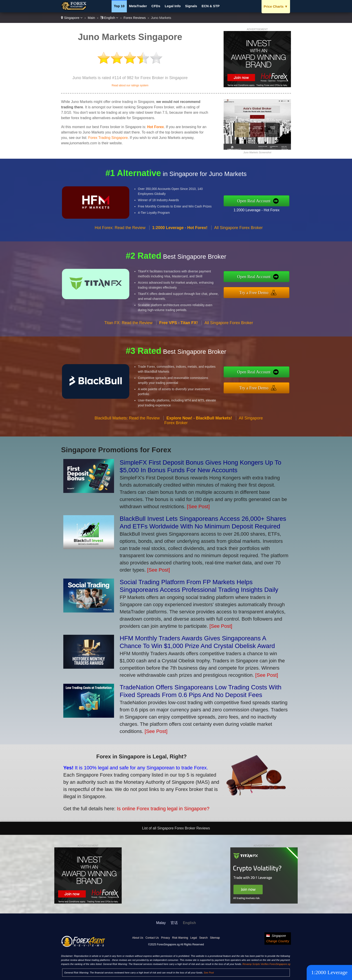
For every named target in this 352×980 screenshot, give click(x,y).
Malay (161, 923)
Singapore (72, 18)
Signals (191, 6)
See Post (209, 973)
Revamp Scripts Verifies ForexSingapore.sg (266, 964)
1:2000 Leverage (329, 972)
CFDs (156, 6)
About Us (138, 938)
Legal (194, 938)
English (109, 18)
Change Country (278, 941)
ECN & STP (211, 6)
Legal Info (173, 6)
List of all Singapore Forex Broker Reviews (176, 828)
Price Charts (276, 6)
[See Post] (198, 507)
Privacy (165, 938)
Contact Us (152, 938)
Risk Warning (180, 938)
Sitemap (215, 938)
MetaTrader (138, 6)
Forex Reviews (135, 18)
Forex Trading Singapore (108, 138)
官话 (174, 923)
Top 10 (119, 6)
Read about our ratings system (130, 85)
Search (203, 938)
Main (91, 18)
